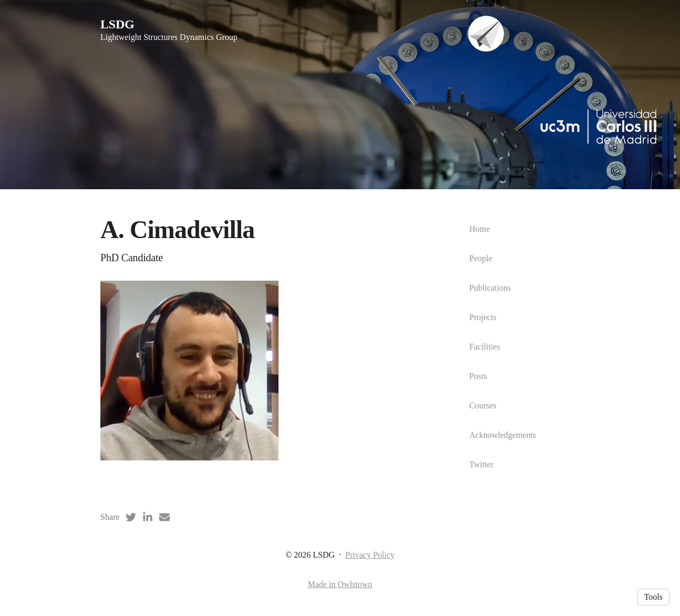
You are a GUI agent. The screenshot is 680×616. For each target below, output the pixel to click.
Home (480, 229)
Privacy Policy (370, 555)
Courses (483, 405)
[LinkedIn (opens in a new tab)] (148, 517)
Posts (478, 376)
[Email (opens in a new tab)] (164, 517)
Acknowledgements (503, 435)
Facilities (485, 347)
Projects (483, 317)
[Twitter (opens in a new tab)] (131, 517)
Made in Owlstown (340, 584)
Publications (490, 288)
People (481, 258)
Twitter (481, 464)
